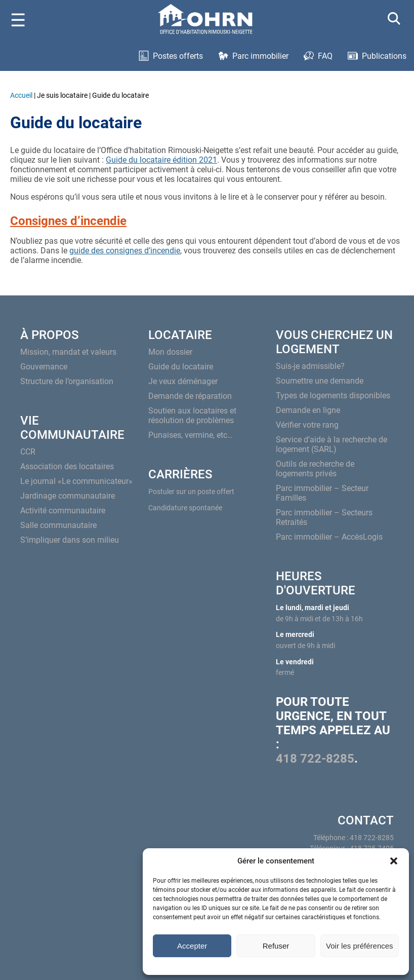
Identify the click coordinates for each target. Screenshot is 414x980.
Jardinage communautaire (68, 496)
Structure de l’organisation (67, 381)
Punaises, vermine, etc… (191, 435)
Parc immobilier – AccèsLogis (329, 537)
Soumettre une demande (320, 381)
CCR (28, 452)
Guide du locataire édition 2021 (161, 160)
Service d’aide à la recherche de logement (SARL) (332, 444)
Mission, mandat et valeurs (68, 352)
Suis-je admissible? (310, 366)
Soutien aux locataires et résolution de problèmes (192, 416)
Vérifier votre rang (307, 425)
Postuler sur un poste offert (191, 492)
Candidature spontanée (185, 508)
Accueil (21, 95)
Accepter (192, 946)
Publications (384, 56)
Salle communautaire (58, 525)
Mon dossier (170, 352)
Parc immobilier (260, 56)
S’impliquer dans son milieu (70, 540)
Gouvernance (44, 367)
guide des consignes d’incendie (125, 251)
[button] (394, 861)
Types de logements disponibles (333, 395)
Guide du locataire (181, 367)
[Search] (394, 20)
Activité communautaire (63, 511)
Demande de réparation (190, 396)
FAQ (325, 56)
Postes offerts (178, 56)
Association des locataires (67, 466)
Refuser (276, 946)
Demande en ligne (308, 410)
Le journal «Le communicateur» (76, 481)
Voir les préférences (360, 946)
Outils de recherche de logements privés (315, 469)
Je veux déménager (183, 381)
